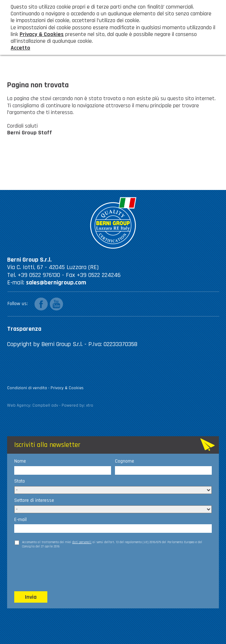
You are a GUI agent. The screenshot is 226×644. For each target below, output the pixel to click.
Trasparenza (24, 329)
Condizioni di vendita (27, 388)
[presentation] (68, 570)
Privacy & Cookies (67, 388)
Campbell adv (45, 405)
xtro (90, 405)
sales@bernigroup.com (56, 282)
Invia (31, 597)
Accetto (20, 48)
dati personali (82, 542)
